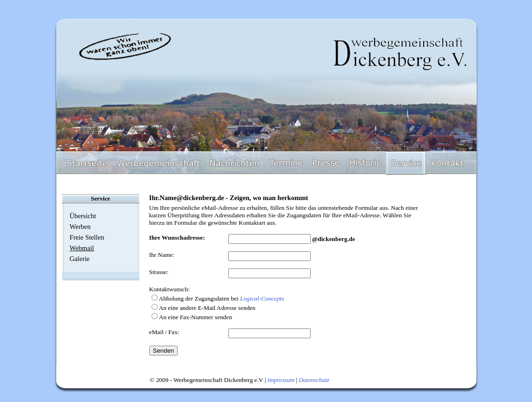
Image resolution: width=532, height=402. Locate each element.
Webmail (82, 248)
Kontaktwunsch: (170, 289)
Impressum (281, 380)
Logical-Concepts (262, 298)
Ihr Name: (162, 255)
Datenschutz (314, 380)
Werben (80, 227)
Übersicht (83, 216)
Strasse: (159, 272)
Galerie (80, 259)
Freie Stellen (87, 237)
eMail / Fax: (164, 332)
